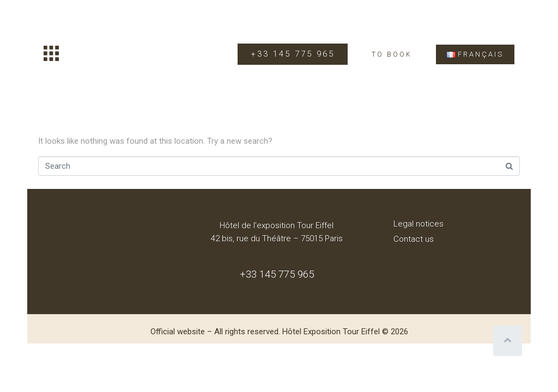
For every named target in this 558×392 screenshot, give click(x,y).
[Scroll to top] (508, 341)
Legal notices (418, 224)
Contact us (414, 239)
